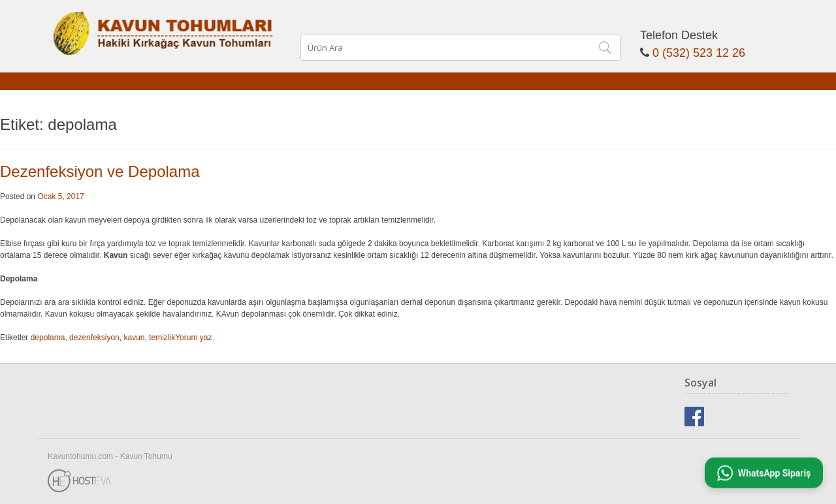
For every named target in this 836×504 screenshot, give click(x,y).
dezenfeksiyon (94, 338)
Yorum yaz (193, 338)
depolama (48, 338)
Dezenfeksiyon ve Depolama (100, 171)
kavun (134, 338)
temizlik (162, 338)
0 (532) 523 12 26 (699, 53)
